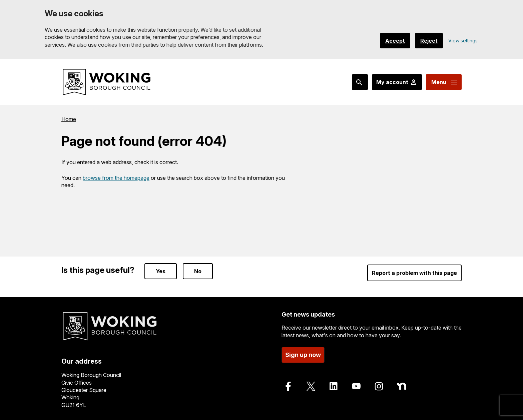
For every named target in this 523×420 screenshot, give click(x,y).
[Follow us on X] (311, 386)
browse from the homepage (116, 178)
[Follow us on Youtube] (356, 386)
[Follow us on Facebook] (288, 386)
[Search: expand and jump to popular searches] (360, 82)
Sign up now (303, 355)
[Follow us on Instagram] (379, 386)
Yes (161, 271)
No (198, 271)
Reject (429, 41)
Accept (395, 41)
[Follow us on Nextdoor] (402, 386)
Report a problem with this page (414, 273)
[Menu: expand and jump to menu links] (444, 82)
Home (69, 119)
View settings (463, 41)
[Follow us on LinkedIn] (334, 386)
